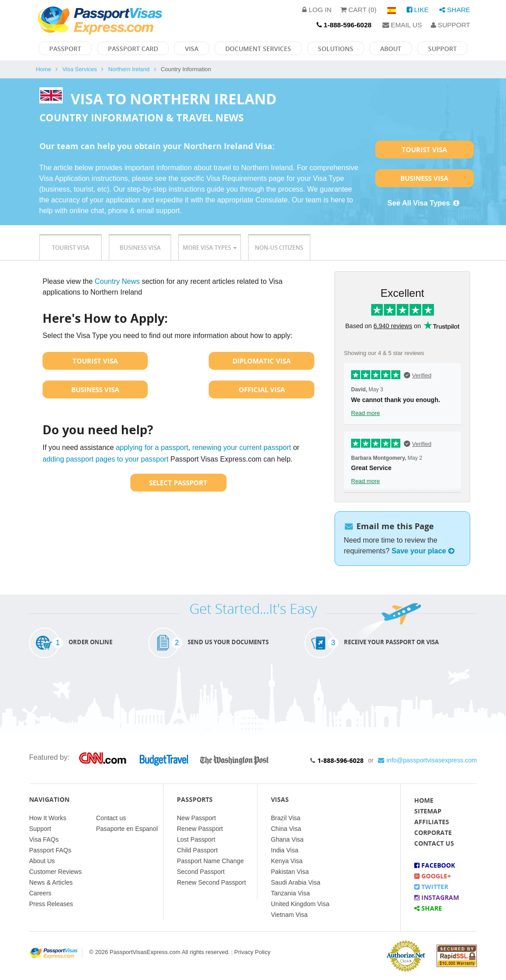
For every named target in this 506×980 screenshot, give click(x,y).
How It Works (48, 818)
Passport (65, 49)
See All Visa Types (424, 203)
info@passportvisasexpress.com (427, 760)
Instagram (437, 897)
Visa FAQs (44, 839)
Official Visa (262, 389)
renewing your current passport (242, 447)
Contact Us (434, 843)
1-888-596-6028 (341, 760)
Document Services (258, 49)
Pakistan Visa (290, 872)
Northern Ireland (129, 69)
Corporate (433, 832)
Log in (317, 10)
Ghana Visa (287, 839)
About (391, 49)
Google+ (433, 876)
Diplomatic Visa (262, 361)
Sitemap (428, 811)
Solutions (336, 49)
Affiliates (432, 822)
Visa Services (79, 69)
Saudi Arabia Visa (296, 882)
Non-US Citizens (279, 248)
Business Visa (424, 178)
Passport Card (133, 49)
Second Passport (201, 872)
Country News (117, 281)
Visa (192, 49)
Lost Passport (196, 839)
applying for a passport (152, 447)
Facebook (435, 865)
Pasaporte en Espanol (127, 829)
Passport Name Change (210, 861)
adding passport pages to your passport (105, 459)
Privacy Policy (252, 952)
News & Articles (51, 882)
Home (43, 69)
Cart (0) (358, 10)
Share (455, 10)
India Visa (285, 850)
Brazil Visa (286, 818)
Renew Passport (200, 829)
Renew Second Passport (211, 882)
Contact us (111, 818)
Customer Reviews (55, 872)
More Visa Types (210, 248)
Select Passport (178, 483)
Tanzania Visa (290, 893)
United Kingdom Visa (300, 904)
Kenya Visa (287, 861)
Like (418, 10)
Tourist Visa (424, 150)
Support (450, 25)
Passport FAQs (50, 850)
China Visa (286, 829)
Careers (40, 893)
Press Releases (51, 904)
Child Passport (197, 850)
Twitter (431, 887)
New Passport (196, 818)
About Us (42, 861)
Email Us (402, 25)
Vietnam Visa (289, 915)
